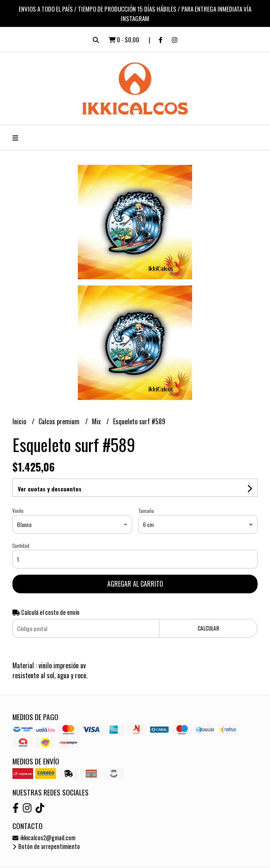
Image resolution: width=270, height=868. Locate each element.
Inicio (20, 421)
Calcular (208, 628)
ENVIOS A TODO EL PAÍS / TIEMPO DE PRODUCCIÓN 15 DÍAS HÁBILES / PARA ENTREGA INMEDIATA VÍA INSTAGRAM (135, 13)
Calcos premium (60, 421)
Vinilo (18, 511)
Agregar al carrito (135, 584)
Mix (97, 421)
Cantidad (21, 546)
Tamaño (146, 511)
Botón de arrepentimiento (46, 846)
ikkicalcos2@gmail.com (44, 838)
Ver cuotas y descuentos (50, 489)
